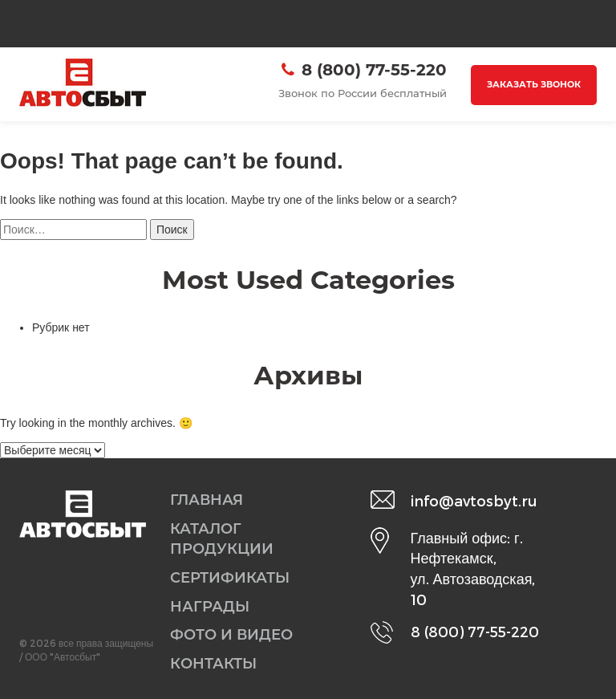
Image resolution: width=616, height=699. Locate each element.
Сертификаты (230, 578)
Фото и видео (231, 635)
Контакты (213, 664)
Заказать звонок (534, 84)
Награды (210, 607)
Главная (207, 500)
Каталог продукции (222, 539)
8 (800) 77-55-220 (374, 70)
